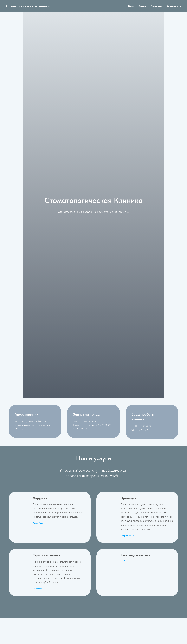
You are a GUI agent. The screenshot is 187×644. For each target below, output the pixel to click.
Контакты (156, 6)
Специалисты (174, 6)
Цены (131, 6)
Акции (142, 6)
